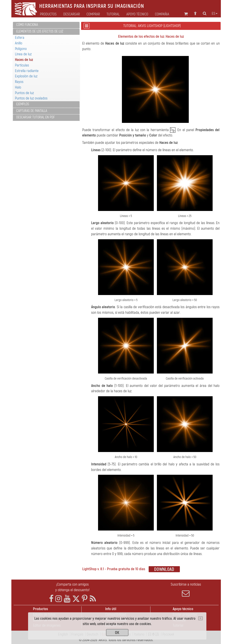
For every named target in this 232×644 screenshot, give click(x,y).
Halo (18, 87)
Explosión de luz (26, 76)
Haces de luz (24, 60)
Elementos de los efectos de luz (40, 31)
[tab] (46, 25)
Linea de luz (23, 54)
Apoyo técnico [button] (137, 14)
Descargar (72, 14)
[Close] (200, 618)
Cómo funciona (27, 25)
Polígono (21, 49)
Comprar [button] (93, 14)
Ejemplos (23, 104)
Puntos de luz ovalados (31, 98)
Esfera (20, 38)
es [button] (215, 14)
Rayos (19, 82)
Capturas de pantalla (32, 111)
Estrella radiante (27, 71)
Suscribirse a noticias (186, 590)
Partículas (22, 65)
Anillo (19, 43)
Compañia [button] (162, 14)
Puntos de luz (24, 93)
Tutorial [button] (113, 14)
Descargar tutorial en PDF (36, 117)
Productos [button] (48, 14)
